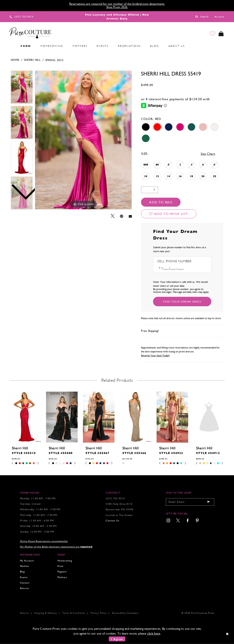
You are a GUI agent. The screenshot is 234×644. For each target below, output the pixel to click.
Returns (25, 588)
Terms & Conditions (74, 613)
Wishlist (25, 566)
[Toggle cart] (221, 34)
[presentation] (25, 417)
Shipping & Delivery (46, 613)
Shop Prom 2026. (117, 7)
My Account (27, 561)
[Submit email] (209, 502)
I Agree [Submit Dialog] (117, 639)
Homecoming (65, 561)
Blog (22, 572)
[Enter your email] (190, 502)
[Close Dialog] (228, 634)
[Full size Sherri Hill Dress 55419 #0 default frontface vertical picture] (83, 140)
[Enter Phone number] (176, 268)
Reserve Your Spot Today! (155, 355)
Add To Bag (161, 202)
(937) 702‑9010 (115, 499)
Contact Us (112, 521)
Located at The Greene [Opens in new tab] (119, 515)
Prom (60, 566)
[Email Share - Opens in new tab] (130, 216)
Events (24, 577)
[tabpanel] (83, 140)
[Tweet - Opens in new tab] (113, 216)
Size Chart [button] (208, 154)
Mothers (62, 577)
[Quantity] (150, 190)
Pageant (62, 572)
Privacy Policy (99, 613)
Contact (25, 583)
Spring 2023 (54, 60)
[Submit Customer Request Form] (182, 302)
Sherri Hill (32, 60)
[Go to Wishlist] (212, 34)
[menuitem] (11, 46)
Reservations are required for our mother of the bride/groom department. (117, 4)
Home (15, 60)
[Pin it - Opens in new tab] (122, 216)
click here (154, 633)
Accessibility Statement (125, 613)
